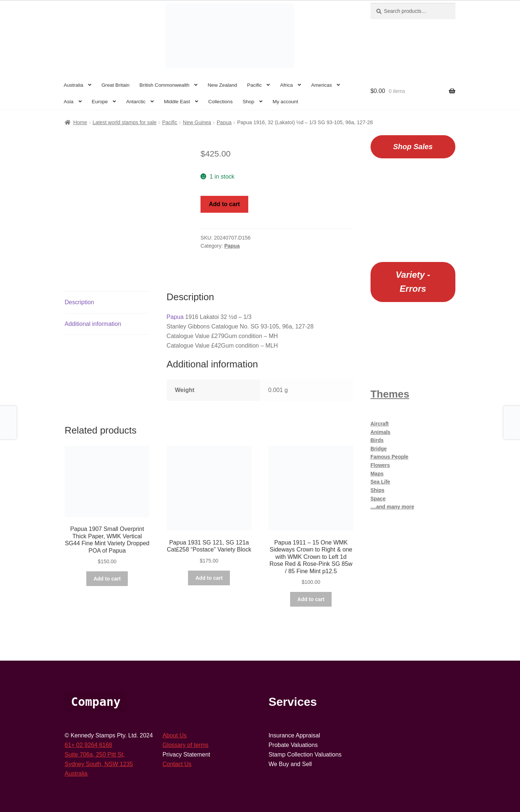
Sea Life (380, 482)
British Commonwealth (165, 85)
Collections (221, 102)
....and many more (392, 507)
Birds (377, 440)
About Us (174, 725)
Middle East (177, 102)
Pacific (254, 85)
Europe (100, 102)
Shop (249, 102)
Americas (322, 85)
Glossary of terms (185, 735)
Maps (377, 474)
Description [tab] (79, 292)
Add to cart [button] (107, 568)
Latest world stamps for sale (124, 122)
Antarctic (136, 102)
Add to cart (224, 204)
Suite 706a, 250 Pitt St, (95, 744)
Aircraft (380, 424)
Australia (74, 85)
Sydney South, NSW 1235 (99, 754)
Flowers (380, 465)
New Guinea (197, 122)
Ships (378, 490)
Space (378, 499)
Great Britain (115, 85)
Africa (287, 85)
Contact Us (177, 754)
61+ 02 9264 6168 (88, 735)
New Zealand (223, 85)
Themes (390, 394)
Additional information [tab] (93, 313)
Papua (224, 122)
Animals (380, 432)
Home (80, 122)
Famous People (389, 457)
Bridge (379, 449)
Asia (69, 102)
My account (285, 102)
